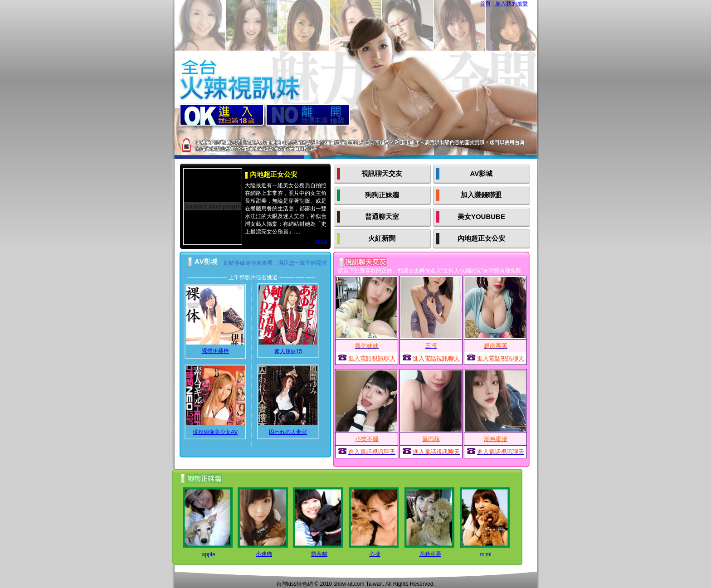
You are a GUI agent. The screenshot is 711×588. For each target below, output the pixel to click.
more (321, 241)
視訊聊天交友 (382, 173)
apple (208, 554)
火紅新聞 (382, 238)
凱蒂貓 (319, 554)
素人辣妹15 (288, 351)
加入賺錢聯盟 (481, 195)
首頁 (485, 4)
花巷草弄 (430, 554)
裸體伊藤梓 (215, 351)
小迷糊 (264, 554)
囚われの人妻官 (288, 432)
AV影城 (482, 173)
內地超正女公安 (481, 238)
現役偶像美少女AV (215, 432)
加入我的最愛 (511, 4)
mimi (485, 554)
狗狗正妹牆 (382, 195)
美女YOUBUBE (481, 216)
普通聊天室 (382, 216)
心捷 (375, 554)
